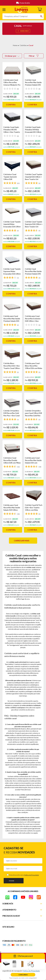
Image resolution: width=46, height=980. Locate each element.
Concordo (23, 975)
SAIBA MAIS (23, 31)
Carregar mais (22, 541)
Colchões (23, 45)
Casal (31, 45)
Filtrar (34, 56)
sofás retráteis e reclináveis (31, 705)
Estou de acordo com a (24, 875)
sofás (7, 708)
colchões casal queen (18, 708)
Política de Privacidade (32, 875)
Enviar (12, 881)
